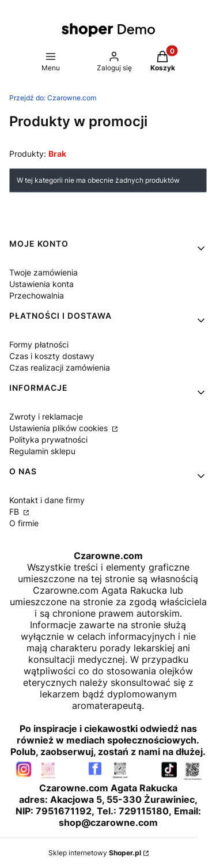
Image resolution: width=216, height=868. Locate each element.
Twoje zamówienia (43, 272)
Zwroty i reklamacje (46, 416)
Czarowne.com (53, 98)
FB (15, 512)
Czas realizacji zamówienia (60, 367)
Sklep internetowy (95, 853)
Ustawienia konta (41, 284)
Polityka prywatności (48, 439)
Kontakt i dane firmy (47, 500)
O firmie (24, 523)
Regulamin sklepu (42, 451)
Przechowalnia (37, 295)
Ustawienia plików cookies (60, 428)
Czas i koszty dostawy (52, 356)
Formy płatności (39, 344)
